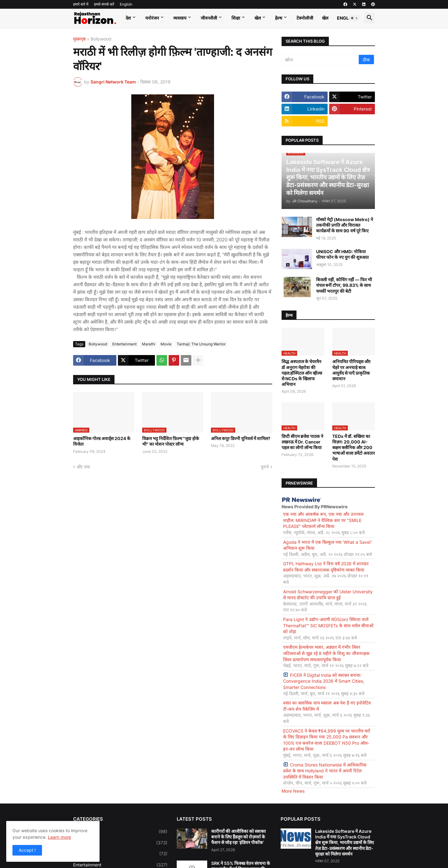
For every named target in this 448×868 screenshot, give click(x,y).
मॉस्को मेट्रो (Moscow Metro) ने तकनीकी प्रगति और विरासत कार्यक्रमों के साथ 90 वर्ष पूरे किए (345, 225)
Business (120, 843)
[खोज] (321, 59)
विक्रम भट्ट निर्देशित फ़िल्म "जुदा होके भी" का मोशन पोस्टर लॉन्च (171, 441)
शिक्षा (236, 18)
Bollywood (101, 39)
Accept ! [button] (27, 850)
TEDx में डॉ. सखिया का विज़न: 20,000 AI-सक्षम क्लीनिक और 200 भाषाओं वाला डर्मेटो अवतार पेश (354, 448)
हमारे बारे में (81, 4)
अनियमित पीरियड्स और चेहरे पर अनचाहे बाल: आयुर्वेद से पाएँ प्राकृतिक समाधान (351, 370)
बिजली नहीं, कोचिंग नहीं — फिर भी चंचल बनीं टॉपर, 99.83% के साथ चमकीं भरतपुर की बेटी (344, 285)
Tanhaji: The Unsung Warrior (201, 344)
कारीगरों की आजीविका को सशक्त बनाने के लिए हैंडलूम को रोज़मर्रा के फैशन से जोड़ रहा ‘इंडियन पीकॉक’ (238, 837)
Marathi (149, 344)
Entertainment (124, 344)
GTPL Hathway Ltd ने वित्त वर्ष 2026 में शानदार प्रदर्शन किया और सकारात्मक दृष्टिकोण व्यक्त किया (326, 567)
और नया (83, 467)
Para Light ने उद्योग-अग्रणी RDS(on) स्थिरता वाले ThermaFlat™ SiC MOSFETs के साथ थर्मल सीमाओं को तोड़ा (328, 625)
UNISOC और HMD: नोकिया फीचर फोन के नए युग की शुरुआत (342, 254)
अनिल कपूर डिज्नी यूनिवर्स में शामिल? (241, 438)
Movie (166, 344)
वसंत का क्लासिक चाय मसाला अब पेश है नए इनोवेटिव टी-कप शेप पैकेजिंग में (327, 706)
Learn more (59, 837)
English (126, 4)
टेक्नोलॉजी (305, 18)
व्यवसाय (180, 18)
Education (120, 854)
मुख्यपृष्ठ (79, 39)
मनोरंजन (152, 18)
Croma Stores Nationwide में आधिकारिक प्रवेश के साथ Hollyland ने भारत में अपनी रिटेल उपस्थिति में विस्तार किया (325, 771)
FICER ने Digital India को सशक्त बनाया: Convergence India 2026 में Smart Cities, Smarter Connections (324, 681)
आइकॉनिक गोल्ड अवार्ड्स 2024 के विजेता (102, 441)
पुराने (265, 467)
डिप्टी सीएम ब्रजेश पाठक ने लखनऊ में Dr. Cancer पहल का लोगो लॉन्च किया (302, 442)
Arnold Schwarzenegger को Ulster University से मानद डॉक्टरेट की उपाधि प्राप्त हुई (328, 595)
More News (293, 791)
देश (128, 18)
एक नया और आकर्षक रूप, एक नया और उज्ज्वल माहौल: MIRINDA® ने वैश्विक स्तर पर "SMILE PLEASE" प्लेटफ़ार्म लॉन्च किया (323, 520)
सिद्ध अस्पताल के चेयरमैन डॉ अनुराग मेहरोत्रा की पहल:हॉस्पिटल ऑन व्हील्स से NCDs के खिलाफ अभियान (302, 373)
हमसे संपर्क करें (104, 4)
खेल (258, 18)
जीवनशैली (209, 18)
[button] (354, 18)
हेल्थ (279, 18)
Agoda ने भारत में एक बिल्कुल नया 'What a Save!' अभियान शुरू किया (327, 545)
